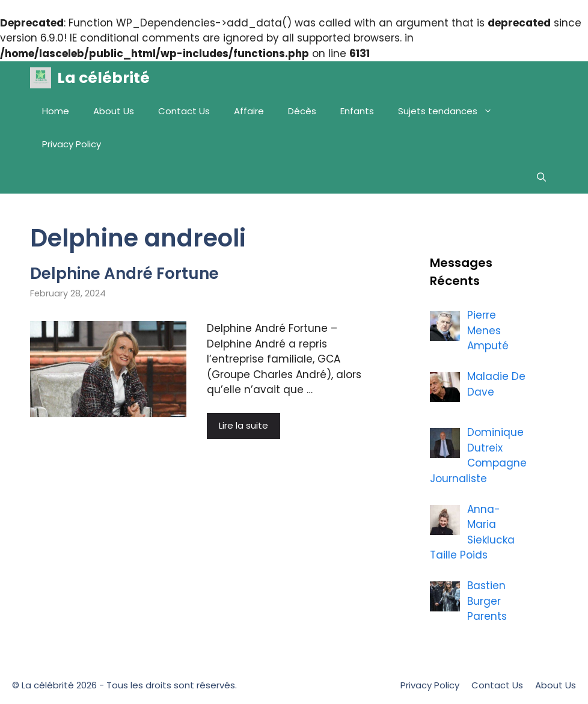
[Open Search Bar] (541, 177)
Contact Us (184, 111)
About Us (114, 111)
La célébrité (103, 78)
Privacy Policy (72, 144)
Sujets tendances (451, 111)
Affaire (249, 111)
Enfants (357, 111)
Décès (302, 111)
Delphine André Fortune (124, 274)
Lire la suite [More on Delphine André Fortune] (243, 425)
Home (56, 111)
